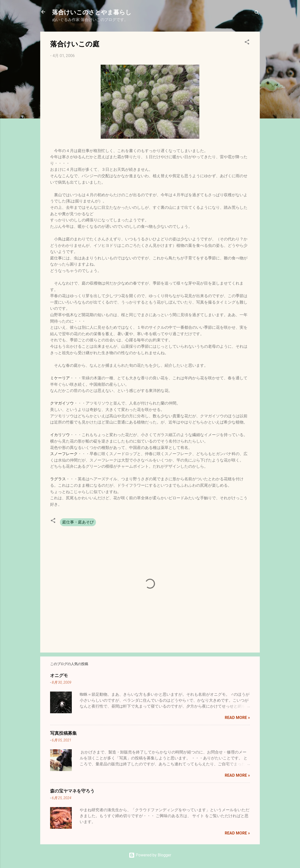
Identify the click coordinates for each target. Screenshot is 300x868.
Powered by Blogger (150, 855)
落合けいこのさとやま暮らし (92, 12)
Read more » (237, 718)
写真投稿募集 (63, 733)
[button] (247, 43)
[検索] (257, 13)
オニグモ (59, 675)
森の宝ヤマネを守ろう (72, 791)
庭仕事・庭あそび (78, 522)
